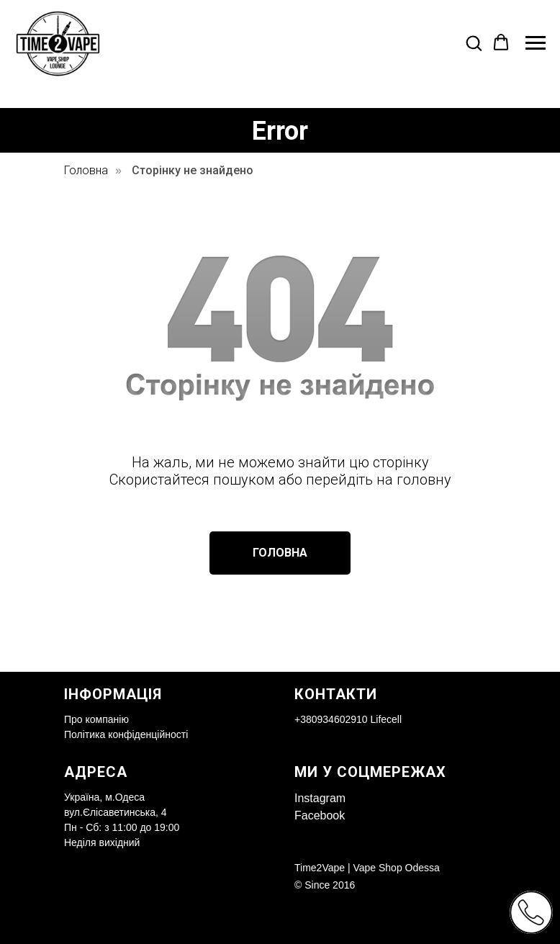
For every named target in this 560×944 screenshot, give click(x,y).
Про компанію (96, 719)
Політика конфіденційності (126, 734)
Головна (86, 170)
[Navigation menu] (536, 43)
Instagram (320, 798)
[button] (474, 42)
